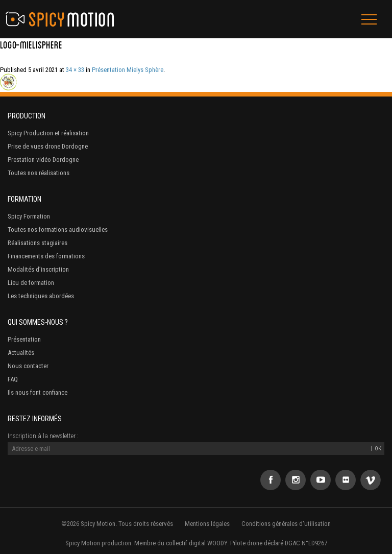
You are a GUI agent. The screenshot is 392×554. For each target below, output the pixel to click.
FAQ (13, 379)
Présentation (24, 339)
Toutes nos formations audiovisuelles (58, 230)
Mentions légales (207, 524)
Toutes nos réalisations (39, 173)
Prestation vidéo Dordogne (43, 160)
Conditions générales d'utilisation (286, 524)
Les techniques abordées (41, 296)
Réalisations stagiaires (38, 243)
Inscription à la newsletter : (43, 436)
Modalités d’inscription (38, 269)
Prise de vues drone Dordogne (48, 146)
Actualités (21, 353)
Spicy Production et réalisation (48, 133)
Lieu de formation (31, 283)
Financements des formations (46, 256)
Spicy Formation (29, 216)
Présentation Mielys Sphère (128, 70)
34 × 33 (75, 70)
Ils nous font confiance (38, 392)
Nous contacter (28, 366)
